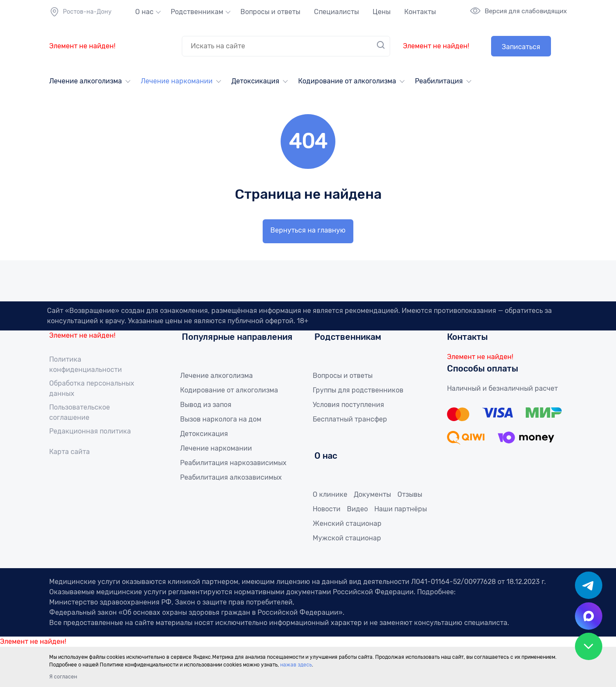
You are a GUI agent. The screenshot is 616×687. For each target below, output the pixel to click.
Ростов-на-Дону (80, 12)
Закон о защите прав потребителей (234, 602)
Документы (372, 494)
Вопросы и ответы (270, 12)
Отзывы (410, 494)
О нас (144, 12)
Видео (357, 509)
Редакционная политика (90, 431)
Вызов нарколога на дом (221, 419)
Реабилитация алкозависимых (231, 477)
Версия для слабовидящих (526, 11)
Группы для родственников (358, 390)
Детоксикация (255, 81)
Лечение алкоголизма (86, 81)
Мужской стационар (347, 538)
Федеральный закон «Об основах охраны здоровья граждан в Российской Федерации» (196, 612)
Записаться (521, 47)
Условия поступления (348, 405)
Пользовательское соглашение (80, 412)
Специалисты (336, 12)
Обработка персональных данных (92, 388)
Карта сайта (70, 452)
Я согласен (63, 677)
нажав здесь (296, 665)
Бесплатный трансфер (350, 419)
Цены (382, 12)
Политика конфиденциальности (86, 364)
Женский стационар (347, 523)
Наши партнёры (401, 509)
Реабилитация (439, 81)
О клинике (330, 494)
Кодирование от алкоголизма (347, 81)
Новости (327, 509)
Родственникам (197, 12)
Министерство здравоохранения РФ (110, 602)
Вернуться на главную (308, 230)
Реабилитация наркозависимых (233, 463)
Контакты (420, 12)
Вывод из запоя (206, 405)
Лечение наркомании (177, 81)
